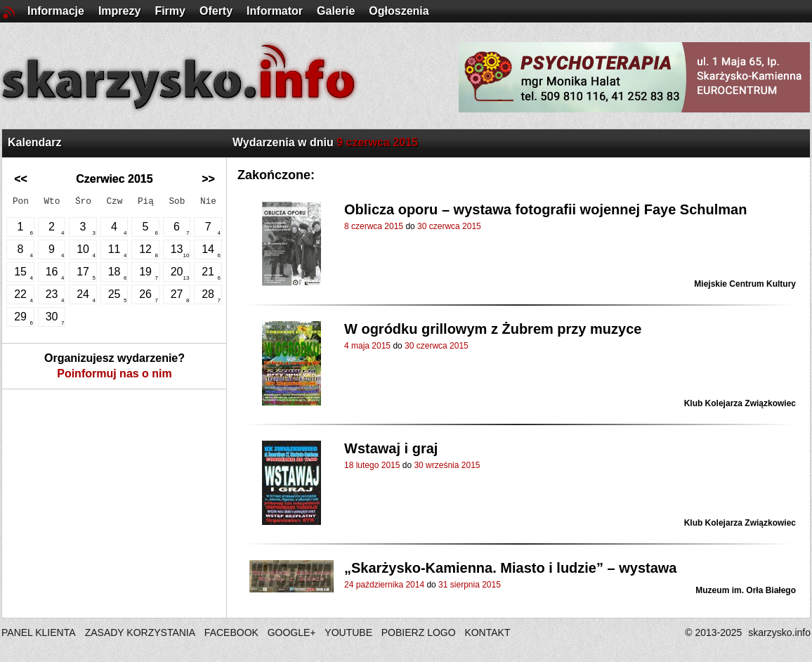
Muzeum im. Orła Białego (746, 590)
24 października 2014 (384, 585)
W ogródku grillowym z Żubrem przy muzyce (493, 329)
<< (21, 179)
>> (208, 179)
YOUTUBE (348, 632)
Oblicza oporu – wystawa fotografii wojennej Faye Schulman (545, 209)
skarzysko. (779, 632)
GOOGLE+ (292, 632)
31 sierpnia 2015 (470, 585)
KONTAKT (487, 632)
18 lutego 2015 (372, 465)
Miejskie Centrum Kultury (745, 284)
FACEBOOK (231, 632)
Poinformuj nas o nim (114, 374)
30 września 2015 (447, 465)
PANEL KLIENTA (40, 632)
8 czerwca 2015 (374, 226)
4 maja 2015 (367, 346)
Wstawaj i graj (391, 448)
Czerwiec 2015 (114, 179)
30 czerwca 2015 (449, 226)
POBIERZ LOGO (419, 632)
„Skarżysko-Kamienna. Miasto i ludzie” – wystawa (511, 568)
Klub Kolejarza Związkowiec (740, 403)
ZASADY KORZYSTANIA (140, 632)
